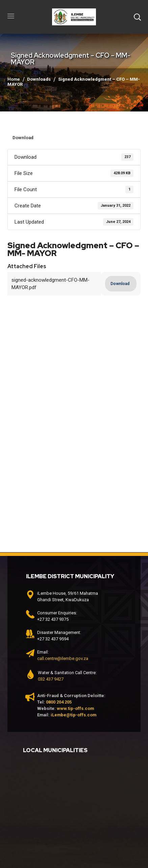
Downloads (39, 79)
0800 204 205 (59, 702)
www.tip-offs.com (75, 708)
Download (23, 138)
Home (14, 79)
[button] (137, 17)
